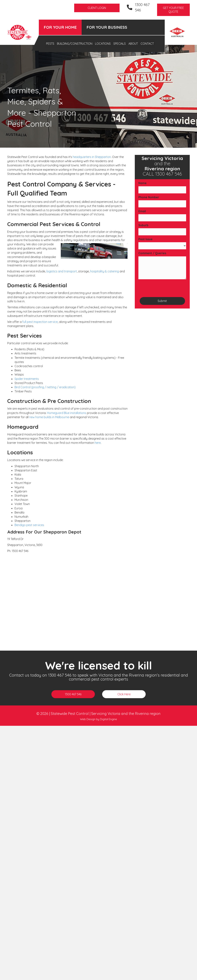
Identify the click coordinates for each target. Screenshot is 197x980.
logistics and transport (62, 271)
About (133, 44)
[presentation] (166, 288)
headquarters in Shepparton (92, 157)
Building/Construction (75, 44)
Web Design (88, 719)
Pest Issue (145, 239)
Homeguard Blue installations (67, 413)
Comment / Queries (152, 253)
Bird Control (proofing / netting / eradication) (45, 387)
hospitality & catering (104, 271)
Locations (103, 44)
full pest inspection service (40, 322)
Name (142, 183)
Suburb (143, 225)
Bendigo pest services (29, 525)
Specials (120, 44)
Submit (162, 301)
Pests (50, 44)
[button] (173, 10)
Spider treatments (27, 379)
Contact (147, 44)
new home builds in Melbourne (49, 417)
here (98, 443)
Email (142, 211)
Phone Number (149, 197)
